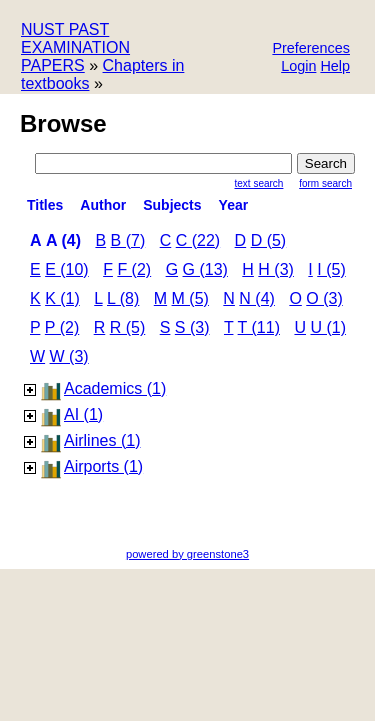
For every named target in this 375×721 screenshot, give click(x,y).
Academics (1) (115, 388)
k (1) (62, 298)
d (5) (269, 240)
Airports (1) (103, 466)
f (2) (134, 269)
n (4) (257, 298)
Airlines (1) (102, 440)
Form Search (325, 183)
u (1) (328, 327)
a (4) (63, 240)
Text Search (259, 183)
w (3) (69, 356)
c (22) (198, 240)
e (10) (67, 269)
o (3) (324, 298)
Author (103, 205)
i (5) (331, 269)
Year (234, 205)
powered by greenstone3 (187, 554)
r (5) (128, 327)
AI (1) (83, 414)
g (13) (205, 269)
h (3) (276, 269)
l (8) (123, 298)
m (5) (190, 298)
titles (45, 205)
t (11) (259, 327)
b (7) (128, 240)
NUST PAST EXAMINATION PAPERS (75, 47)
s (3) (192, 327)
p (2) (62, 327)
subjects (172, 205)
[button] (311, 49)
